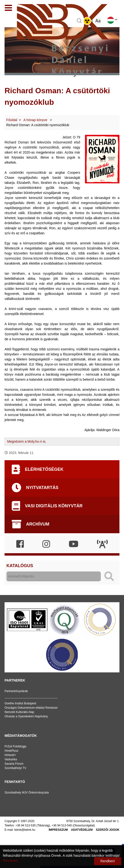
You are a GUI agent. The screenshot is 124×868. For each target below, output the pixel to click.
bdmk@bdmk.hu (25, 830)
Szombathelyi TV (15, 768)
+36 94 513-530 (25, 825)
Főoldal (12, 120)
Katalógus (20, 566)
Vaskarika (11, 759)
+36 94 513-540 (62, 825)
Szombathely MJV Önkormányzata (27, 793)
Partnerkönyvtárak (16, 691)
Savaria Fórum (14, 764)
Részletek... (12, 861)
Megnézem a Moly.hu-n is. (27, 441)
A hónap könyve (36, 120)
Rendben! (108, 861)
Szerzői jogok (108, 830)
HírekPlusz (11, 751)
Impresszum (58, 830)
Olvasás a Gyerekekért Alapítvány (26, 716)
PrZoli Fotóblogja (15, 746)
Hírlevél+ (10, 755)
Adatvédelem (82, 830)
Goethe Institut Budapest (20, 703)
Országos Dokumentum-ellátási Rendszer (31, 708)
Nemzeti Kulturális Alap (19, 712)
